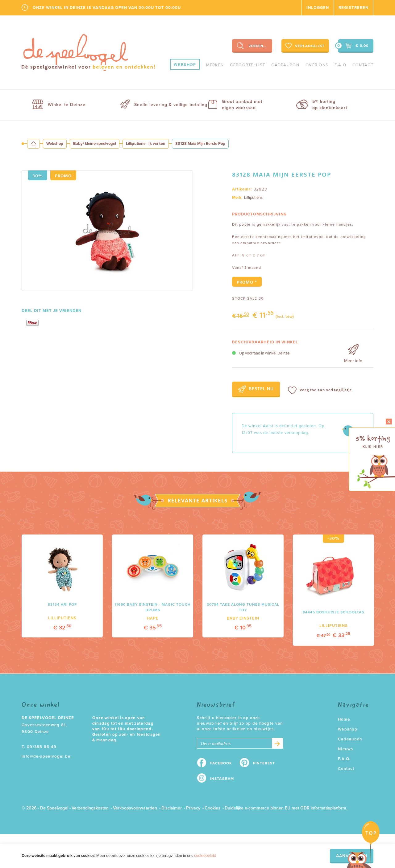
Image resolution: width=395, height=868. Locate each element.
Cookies (212, 808)
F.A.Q (340, 65)
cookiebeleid (205, 856)
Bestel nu (256, 389)
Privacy (193, 808)
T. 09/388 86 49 (39, 747)
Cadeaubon (285, 65)
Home (344, 719)
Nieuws (346, 749)
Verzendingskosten (90, 808)
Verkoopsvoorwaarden (135, 808)
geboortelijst (247, 65)
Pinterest (264, 763)
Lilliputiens (253, 198)
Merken (215, 65)
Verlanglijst (304, 46)
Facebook (221, 763)
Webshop (185, 65)
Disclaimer (172, 808)
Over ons (317, 65)
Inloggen (318, 8)
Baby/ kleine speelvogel (95, 144)
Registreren (353, 8)
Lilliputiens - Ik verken (146, 144)
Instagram (222, 779)
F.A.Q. (344, 759)
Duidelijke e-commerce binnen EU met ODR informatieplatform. (286, 808)
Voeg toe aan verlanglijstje (320, 390)
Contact (363, 65)
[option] (107, 231)
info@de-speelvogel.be (46, 756)
